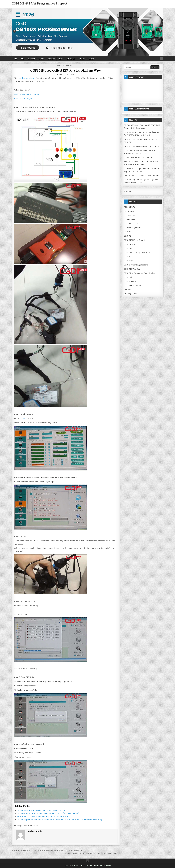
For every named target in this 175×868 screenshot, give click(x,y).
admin (61, 74)
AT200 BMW (129, 207)
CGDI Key (128, 261)
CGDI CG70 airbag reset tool (137, 252)
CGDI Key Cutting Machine (136, 265)
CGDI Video (31, 59)
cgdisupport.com (27, 78)
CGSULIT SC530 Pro (133, 286)
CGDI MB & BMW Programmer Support (39, 3)
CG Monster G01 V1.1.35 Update (138, 157)
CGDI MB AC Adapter (24, 99)
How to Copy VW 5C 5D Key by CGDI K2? (142, 146)
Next (160, 31)
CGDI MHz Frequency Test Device (139, 273)
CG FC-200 (129, 211)
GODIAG (128, 290)
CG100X (92, 59)
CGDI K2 (128, 257)
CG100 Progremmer (133, 228)
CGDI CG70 (129, 248)
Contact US (71, 59)
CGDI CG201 (129, 244)
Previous (15, 31)
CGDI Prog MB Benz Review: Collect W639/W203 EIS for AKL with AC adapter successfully (60, 820)
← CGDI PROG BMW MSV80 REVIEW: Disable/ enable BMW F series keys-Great (48, 850)
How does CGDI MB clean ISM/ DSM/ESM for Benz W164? (44, 816)
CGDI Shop (82, 59)
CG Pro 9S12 (129, 219)
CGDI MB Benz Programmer (27, 94)
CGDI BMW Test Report (134, 240)
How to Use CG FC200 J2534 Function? (142, 176)
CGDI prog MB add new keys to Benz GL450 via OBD (41, 810)
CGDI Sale (128, 277)
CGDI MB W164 (31, 826)
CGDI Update (130, 281)
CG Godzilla (129, 215)
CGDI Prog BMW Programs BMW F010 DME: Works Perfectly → (91, 853)
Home (15, 59)
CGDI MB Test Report (66, 66)
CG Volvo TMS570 (132, 224)
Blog (22, 59)
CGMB (23, 419)
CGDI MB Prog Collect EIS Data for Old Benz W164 (66, 70)
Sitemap (128, 191)
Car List (41, 59)
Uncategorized (131, 294)
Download (51, 59)
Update (61, 59)
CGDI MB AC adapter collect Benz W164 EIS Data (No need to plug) (48, 813)
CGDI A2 (128, 236)
